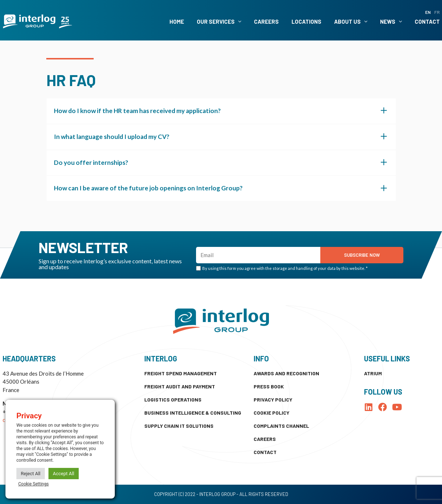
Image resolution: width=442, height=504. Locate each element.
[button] (221, 111)
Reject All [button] (31, 474)
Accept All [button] (64, 474)
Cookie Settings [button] (34, 484)
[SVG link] (38, 22)
